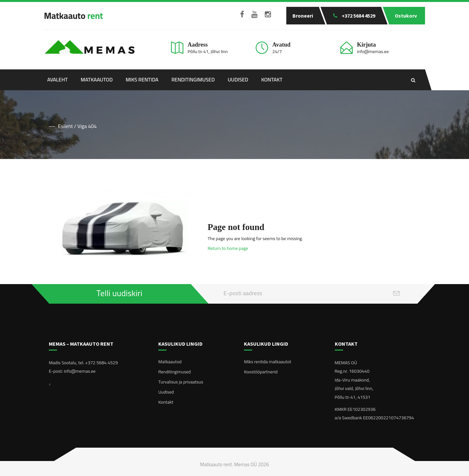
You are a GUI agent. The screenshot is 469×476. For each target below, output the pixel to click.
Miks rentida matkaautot (268, 362)
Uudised (238, 79)
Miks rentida (142, 79)
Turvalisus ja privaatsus (181, 382)
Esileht (65, 126)
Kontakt (272, 79)
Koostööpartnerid (261, 372)
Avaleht (57, 79)
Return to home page (228, 248)
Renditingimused (193, 79)
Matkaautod (97, 79)
